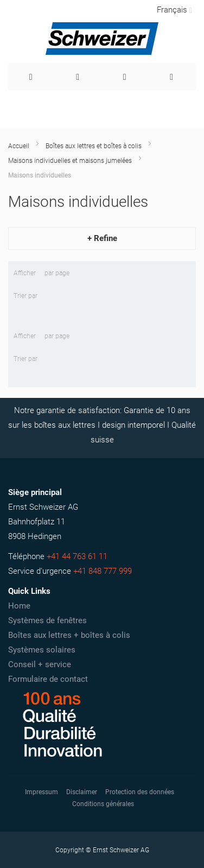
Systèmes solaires (42, 650)
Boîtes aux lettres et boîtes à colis (94, 146)
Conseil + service (40, 664)
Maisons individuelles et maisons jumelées (70, 161)
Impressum (42, 792)
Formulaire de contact (48, 679)
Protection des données (140, 792)
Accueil (19, 146)
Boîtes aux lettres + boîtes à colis (69, 635)
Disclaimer (82, 792)
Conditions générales (103, 804)
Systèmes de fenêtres (47, 620)
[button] (174, 10)
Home (19, 606)
